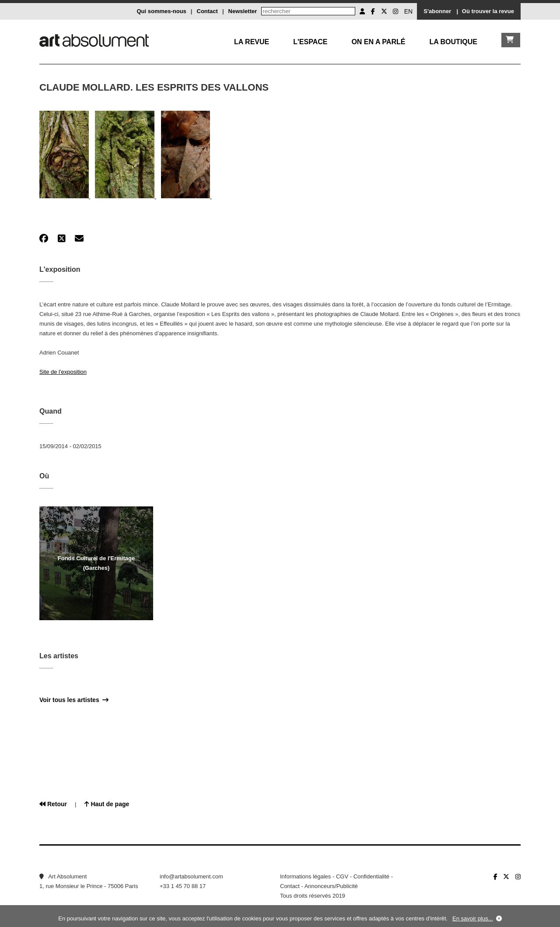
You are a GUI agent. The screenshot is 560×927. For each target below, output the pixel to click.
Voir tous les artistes (74, 700)
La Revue (252, 42)
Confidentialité (371, 876)
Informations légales (305, 876)
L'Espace (310, 42)
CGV (342, 876)
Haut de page (107, 804)
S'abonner (437, 11)
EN (408, 11)
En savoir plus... (473, 918)
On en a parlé (378, 42)
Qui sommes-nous (161, 11)
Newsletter (243, 11)
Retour (53, 804)
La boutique (453, 42)
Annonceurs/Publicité (331, 886)
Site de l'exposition (63, 372)
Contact (207, 11)
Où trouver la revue (488, 11)
